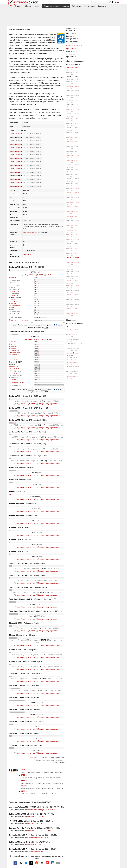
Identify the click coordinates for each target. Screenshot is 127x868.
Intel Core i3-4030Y (16, 169)
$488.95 (24, 791)
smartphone (31, 327)
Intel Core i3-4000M (16, 148)
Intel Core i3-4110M (16, 151)
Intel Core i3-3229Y (73, 235)
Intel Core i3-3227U (73, 253)
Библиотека (77, 6)
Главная (18, 6)
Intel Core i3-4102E (16, 183)
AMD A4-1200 (13, 277)
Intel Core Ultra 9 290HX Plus (17, 382)
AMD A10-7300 (13, 347)
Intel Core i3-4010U (16, 165)
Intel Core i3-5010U (73, 142)
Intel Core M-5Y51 (14, 295)
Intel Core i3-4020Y (73, 258)
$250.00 (24, 786)
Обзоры (28, 6)
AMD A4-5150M (13, 358)
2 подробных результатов (24, 404)
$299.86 (24, 781)
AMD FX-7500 (13, 300)
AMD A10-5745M (14, 366)
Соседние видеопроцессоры (48, 404)
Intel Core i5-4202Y (73, 330)
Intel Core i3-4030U (16, 155)
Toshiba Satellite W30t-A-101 (39, 838)
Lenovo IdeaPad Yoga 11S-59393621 (42, 810)
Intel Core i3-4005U (16, 162)
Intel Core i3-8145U (73, 68)
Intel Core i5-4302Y (14, 374)
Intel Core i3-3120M (73, 109)
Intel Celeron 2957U (14, 350)
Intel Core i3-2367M (73, 156)
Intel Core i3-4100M (16, 144)
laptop (59, 325)
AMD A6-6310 (13, 308)
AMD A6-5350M (13, 370)
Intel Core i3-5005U (73, 137)
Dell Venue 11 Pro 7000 (37, 817)
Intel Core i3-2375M (73, 239)
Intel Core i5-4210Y (14, 292)
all (53, 325)
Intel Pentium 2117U (14, 354)
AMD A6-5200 (13, 304)
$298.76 (24, 770)
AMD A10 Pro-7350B (14, 315)
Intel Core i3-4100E (16, 134)
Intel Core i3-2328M (73, 86)
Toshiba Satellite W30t (36, 852)
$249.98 (24, 775)
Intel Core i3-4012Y (16, 172)
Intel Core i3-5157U (73, 119)
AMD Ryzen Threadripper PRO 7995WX (19, 321)
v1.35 (10, 797)
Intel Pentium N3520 (14, 284)
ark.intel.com (27, 254)
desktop (40, 327)
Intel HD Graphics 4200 (30, 232)
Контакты (102, 6)
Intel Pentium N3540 (14, 306)
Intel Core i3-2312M (73, 262)
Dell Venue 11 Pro (35, 845)
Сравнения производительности (56, 6)
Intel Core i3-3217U (14, 368)
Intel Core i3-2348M (73, 286)
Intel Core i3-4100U (16, 186)
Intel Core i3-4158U (16, 158)
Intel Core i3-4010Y (16, 179)
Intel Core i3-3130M (73, 267)
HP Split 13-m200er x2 (36, 824)
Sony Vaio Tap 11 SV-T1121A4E (40, 831)
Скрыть (48, 275)
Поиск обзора (90, 6)
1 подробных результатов (32, 275)
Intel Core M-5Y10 (14, 302)
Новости (37, 6)
